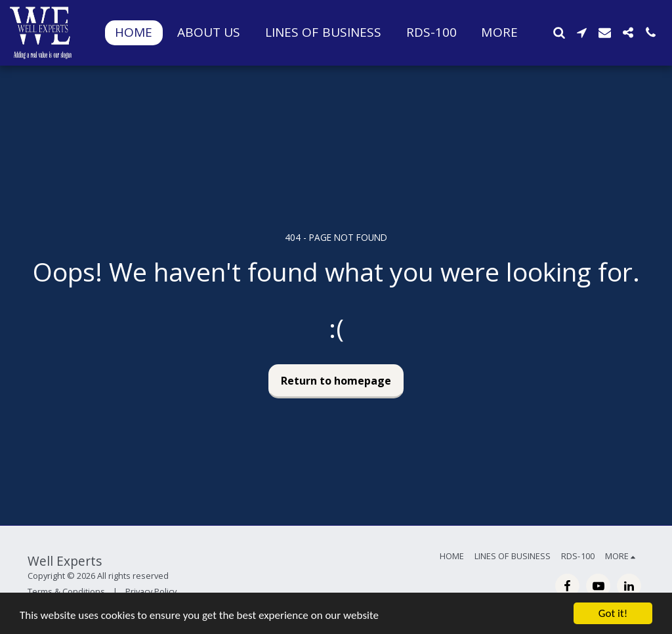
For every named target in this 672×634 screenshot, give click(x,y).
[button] (559, 32)
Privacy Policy (151, 591)
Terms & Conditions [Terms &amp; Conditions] (66, 591)
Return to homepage (336, 381)
